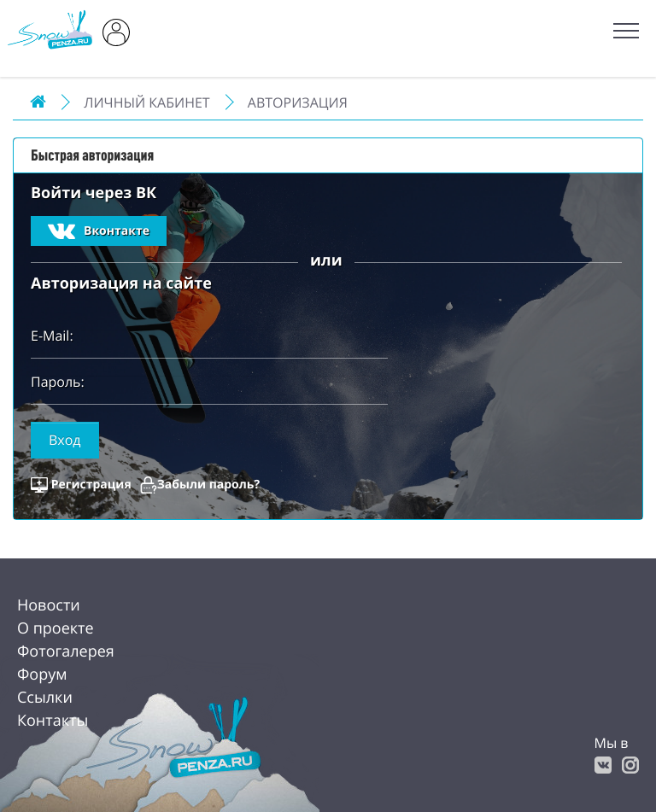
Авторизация (298, 102)
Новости (49, 605)
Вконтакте (99, 231)
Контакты (53, 721)
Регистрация (91, 485)
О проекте (56, 628)
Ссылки (45, 698)
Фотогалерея (66, 651)
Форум (42, 675)
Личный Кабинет (147, 102)
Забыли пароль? (208, 485)
